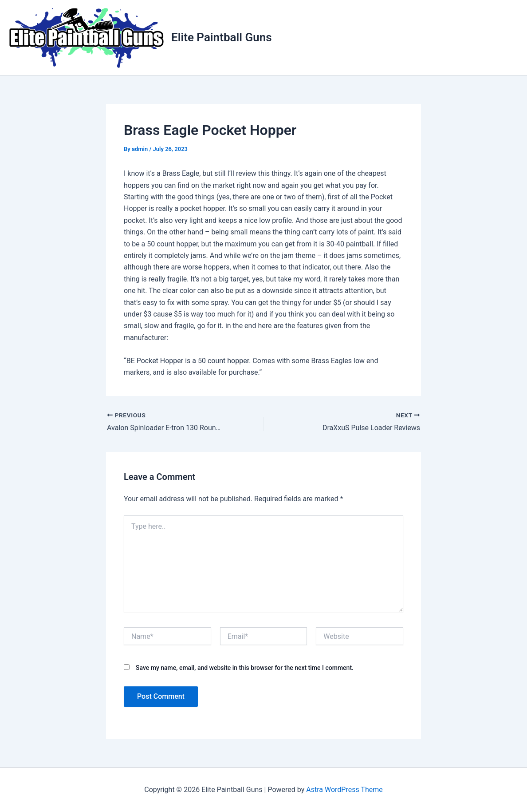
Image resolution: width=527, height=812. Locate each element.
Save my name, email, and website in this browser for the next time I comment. (245, 668)
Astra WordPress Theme (344, 790)
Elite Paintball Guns (222, 37)
